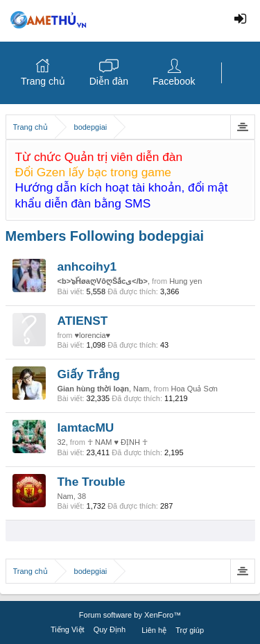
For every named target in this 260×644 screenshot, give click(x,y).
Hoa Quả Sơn (194, 389)
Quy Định (110, 629)
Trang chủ (43, 81)
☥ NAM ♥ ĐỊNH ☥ (118, 442)
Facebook (174, 81)
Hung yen (185, 281)
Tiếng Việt (68, 629)
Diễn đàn (109, 81)
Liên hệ (154, 630)
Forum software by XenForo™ (130, 615)
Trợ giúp (190, 630)
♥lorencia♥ (93, 335)
